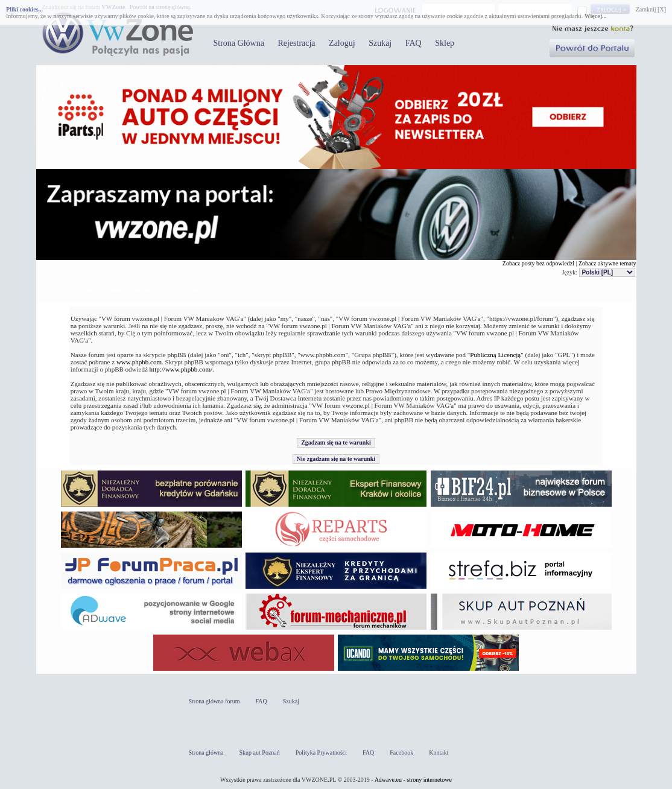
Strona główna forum (214, 701)
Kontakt (439, 753)
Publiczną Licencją (495, 355)
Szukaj (380, 43)
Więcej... (596, 16)
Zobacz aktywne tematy (607, 263)
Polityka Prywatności (321, 753)
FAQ (414, 43)
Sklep (445, 43)
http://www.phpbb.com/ (181, 369)
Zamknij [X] (651, 9)
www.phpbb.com (139, 362)
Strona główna (206, 753)
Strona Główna (239, 43)
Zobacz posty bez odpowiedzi (538, 263)
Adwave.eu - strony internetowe (413, 780)
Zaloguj (342, 43)
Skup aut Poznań (260, 753)
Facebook (401, 753)
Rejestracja (296, 43)
